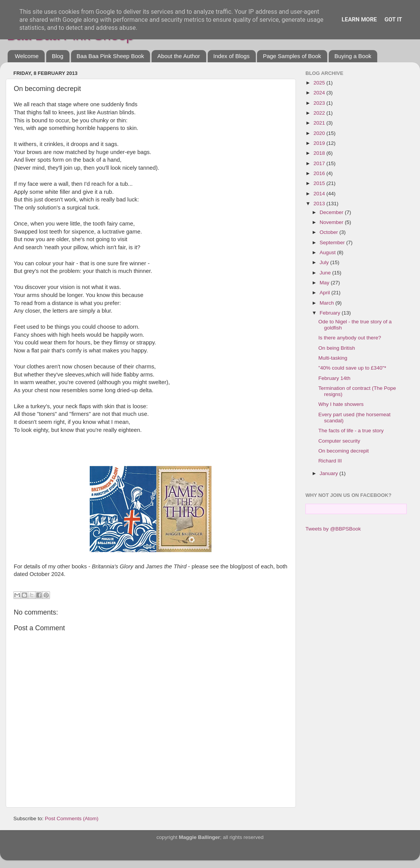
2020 (320, 133)
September (333, 243)
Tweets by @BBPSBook (333, 529)
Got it (393, 19)
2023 (320, 103)
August (328, 252)
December (332, 212)
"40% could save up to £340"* (352, 368)
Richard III (330, 461)
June (326, 273)
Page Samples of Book (292, 56)
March (327, 303)
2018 (320, 153)
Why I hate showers (341, 404)
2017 (320, 163)
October (330, 232)
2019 (320, 143)
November (332, 222)
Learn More (359, 19)
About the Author (179, 56)
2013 (320, 204)
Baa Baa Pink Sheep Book (111, 56)
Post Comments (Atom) (72, 819)
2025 (320, 83)
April (325, 293)
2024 (320, 93)
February (331, 313)
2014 (320, 194)
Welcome (27, 56)
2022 (320, 113)
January (330, 473)
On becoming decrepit (344, 451)
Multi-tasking (333, 358)
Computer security (339, 441)
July (325, 262)
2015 (320, 183)
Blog (58, 56)
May (325, 283)
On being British (337, 348)
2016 (320, 173)
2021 (320, 123)
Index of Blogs (232, 56)
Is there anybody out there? (350, 338)
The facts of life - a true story (351, 431)
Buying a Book (353, 56)
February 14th (334, 378)
